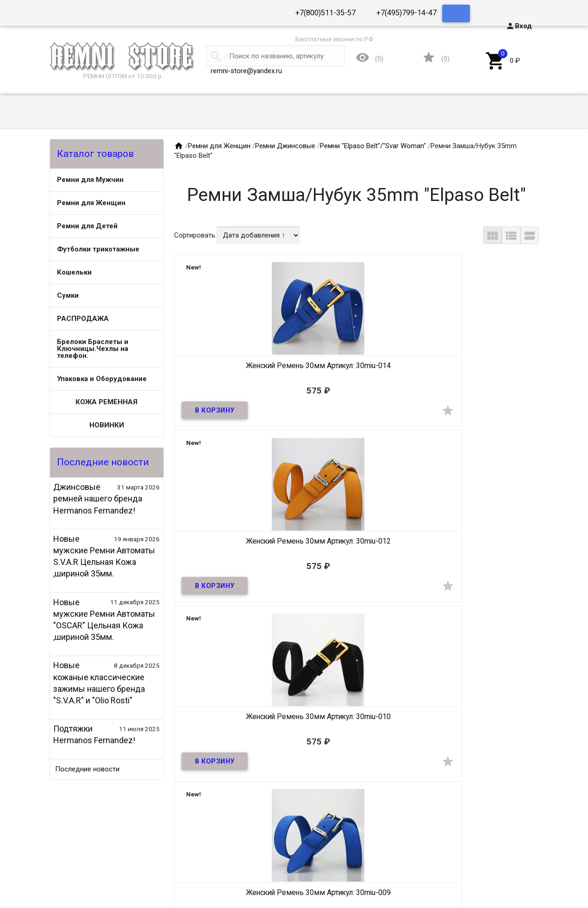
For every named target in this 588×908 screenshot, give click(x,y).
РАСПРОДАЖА (83, 319)
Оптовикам (86, 864)
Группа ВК (523, 884)
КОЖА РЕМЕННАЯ (106, 402)
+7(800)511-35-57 (325, 13)
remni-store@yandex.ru (246, 71)
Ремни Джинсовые (285, 146)
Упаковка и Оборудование (102, 379)
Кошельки (74, 272)
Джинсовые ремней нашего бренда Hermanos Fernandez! (98, 498)
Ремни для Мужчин (90, 180)
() (436, 59)
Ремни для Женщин (91, 203)
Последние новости (87, 769)
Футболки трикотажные (98, 249)
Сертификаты (90, 884)
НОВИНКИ (107, 425)
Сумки (68, 295)
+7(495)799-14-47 (407, 13)
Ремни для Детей (87, 226)
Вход (519, 26)
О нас (77, 855)
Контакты (84, 874)
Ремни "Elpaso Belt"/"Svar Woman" (373, 146)
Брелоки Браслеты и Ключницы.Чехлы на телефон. (93, 349)
